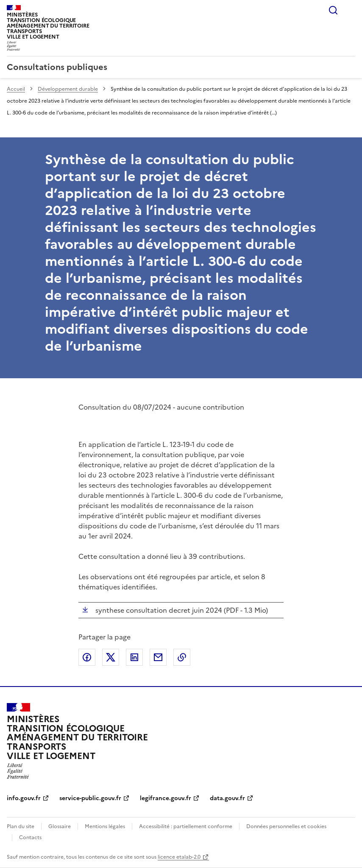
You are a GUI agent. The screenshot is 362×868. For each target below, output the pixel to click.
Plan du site (21, 826)
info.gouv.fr (24, 798)
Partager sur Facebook (87, 657)
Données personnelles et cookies (286, 826)
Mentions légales (105, 826)
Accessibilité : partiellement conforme (186, 826)
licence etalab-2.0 (179, 857)
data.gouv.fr (227, 798)
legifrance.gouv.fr (166, 798)
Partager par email (158, 657)
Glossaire (60, 826)
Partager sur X (111, 657)
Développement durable (68, 89)
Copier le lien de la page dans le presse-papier (182, 657)
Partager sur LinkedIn (134, 657)
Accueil (16, 89)
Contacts (30, 837)
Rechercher (333, 10)
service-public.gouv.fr (90, 798)
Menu (350, 10)
